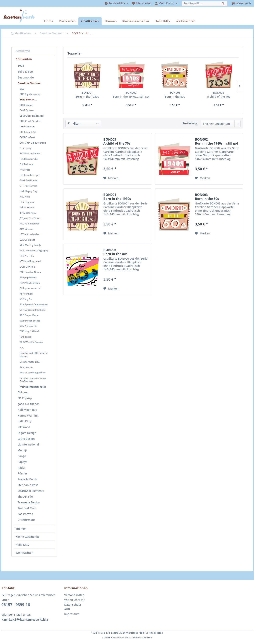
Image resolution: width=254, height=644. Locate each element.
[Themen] (111, 21)
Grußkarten (24, 59)
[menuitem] (116, 3)
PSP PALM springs (30, 283)
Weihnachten (24, 553)
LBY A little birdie (29, 234)
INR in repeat (27, 207)
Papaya (22, 462)
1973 (21, 66)
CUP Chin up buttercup (33, 143)
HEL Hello (25, 197)
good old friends (29, 404)
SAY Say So (26, 299)
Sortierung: (190, 123)
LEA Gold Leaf (27, 240)
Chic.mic (23, 392)
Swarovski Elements (31, 491)
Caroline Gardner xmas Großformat (33, 380)
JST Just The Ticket (30, 218)
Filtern (75, 123)
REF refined (26, 294)
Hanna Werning (28, 415)
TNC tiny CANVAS (29, 331)
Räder (22, 468)
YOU (22, 348)
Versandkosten (74, 595)
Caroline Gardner (29, 83)
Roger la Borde (27, 479)
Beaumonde (26, 77)
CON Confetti (27, 137)
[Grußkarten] (90, 21)
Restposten (26, 367)
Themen (21, 529)
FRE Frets (25, 170)
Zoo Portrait (25, 514)
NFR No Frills (27, 256)
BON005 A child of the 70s (219, 95)
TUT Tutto (25, 337)
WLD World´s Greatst (31, 342)
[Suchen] (224, 3)
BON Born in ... (28, 100)
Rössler (22, 473)
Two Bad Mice (27, 508)
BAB (22, 89)
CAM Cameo (27, 110)
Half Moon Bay (27, 410)
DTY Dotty (25, 148)
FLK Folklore (26, 164)
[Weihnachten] (186, 21)
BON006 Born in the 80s (115, 252)
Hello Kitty (24, 421)
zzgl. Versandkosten (152, 633)
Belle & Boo (25, 72)
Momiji (22, 450)
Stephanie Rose (28, 485)
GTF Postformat (28, 186)
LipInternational (28, 444)
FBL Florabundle (29, 159)
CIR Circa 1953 (28, 132)
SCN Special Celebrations (34, 304)
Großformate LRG (30, 362)
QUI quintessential (30, 288)
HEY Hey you (27, 202)
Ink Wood (24, 427)
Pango (22, 456)
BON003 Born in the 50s (175, 95)
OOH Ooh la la (28, 267)
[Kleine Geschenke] (136, 21)
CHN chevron (27, 127)
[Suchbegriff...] (205, 3)
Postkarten (23, 51)
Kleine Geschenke (28, 537)
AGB (67, 609)
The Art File (25, 497)
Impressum (72, 614)
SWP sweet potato (30, 321)
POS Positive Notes (30, 272)
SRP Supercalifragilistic (33, 310)
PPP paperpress (28, 277)
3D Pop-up (25, 398)
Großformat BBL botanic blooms (33, 355)
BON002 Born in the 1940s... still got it (131, 95)
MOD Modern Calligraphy (34, 251)
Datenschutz (73, 605)
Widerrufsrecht (74, 600)
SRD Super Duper (30, 315)
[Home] (49, 21)
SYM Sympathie (28, 326)
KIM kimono (26, 229)
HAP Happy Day (28, 191)
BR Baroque (26, 105)
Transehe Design (29, 502)
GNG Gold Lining (29, 180)
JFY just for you (28, 213)
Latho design (26, 439)
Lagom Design (27, 433)
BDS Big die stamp (30, 94)
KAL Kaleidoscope (30, 224)
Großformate (26, 520)
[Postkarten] (67, 21)
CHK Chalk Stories (30, 121)
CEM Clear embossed (32, 116)
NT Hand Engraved (30, 261)
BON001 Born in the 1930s (87, 95)
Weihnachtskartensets (33, 387)
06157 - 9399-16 (16, 605)
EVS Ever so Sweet (30, 153)
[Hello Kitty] (162, 21)
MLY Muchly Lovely (30, 245)
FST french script (29, 175)
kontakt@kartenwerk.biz (25, 619)
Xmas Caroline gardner (33, 373)
